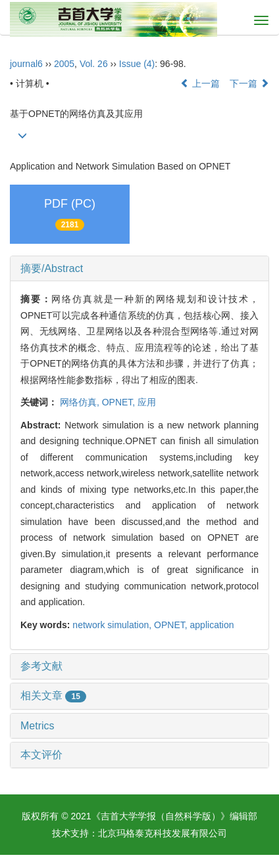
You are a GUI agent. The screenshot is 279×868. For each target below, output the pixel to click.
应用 (147, 402)
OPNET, (120, 402)
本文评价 (41, 755)
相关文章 (53, 696)
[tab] (139, 269)
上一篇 (200, 83)
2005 (64, 64)
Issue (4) (137, 64)
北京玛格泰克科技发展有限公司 (163, 833)
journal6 (26, 64)
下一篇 (249, 83)
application (212, 625)
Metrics (38, 726)
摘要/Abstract (52, 268)
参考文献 (41, 666)
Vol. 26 (94, 64)
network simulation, (113, 625)
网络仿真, (81, 402)
